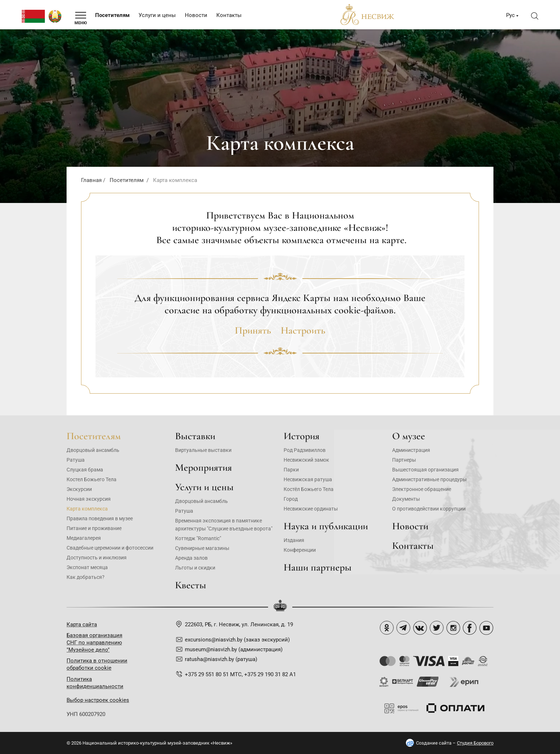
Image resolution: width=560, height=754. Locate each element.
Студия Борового (475, 743)
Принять (253, 330)
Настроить (303, 330)
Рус (510, 15)
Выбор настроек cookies (98, 700)
